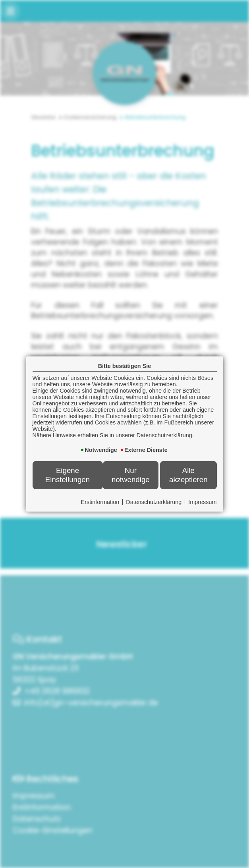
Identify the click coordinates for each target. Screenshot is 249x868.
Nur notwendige (131, 475)
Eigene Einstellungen (68, 475)
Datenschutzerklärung (154, 502)
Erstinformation (100, 502)
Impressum (202, 502)
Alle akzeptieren (188, 475)
